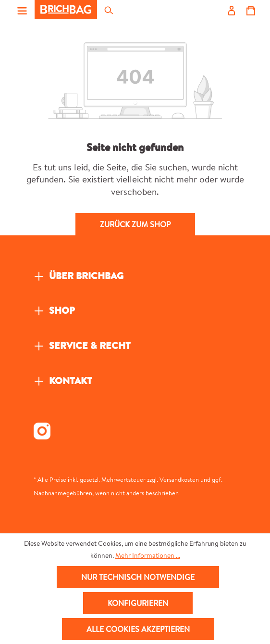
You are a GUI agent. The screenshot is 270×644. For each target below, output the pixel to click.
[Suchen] (108, 10)
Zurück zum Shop (135, 224)
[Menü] (22, 10)
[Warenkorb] (250, 10)
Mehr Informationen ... (148, 555)
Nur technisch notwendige (138, 577)
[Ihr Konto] (231, 10)
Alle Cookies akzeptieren (138, 629)
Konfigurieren (138, 603)
